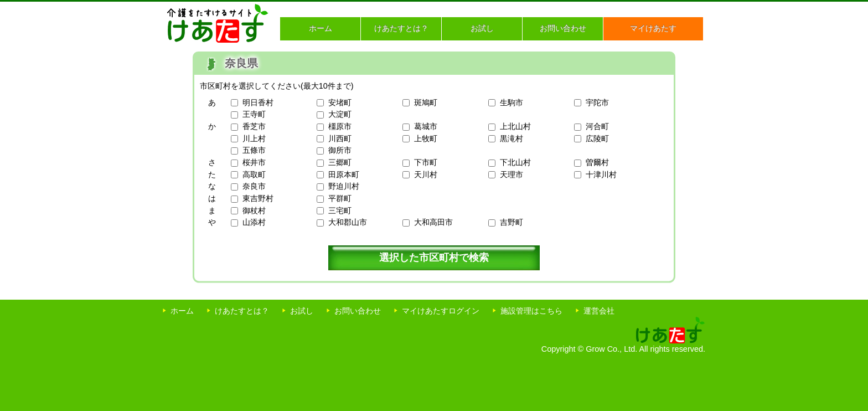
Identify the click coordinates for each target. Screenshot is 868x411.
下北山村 (515, 162)
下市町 (426, 162)
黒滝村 (512, 138)
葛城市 (426, 126)
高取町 (254, 174)
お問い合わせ (563, 28)
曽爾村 (597, 162)
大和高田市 (433, 222)
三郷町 (340, 162)
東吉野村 (258, 198)
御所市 (340, 150)
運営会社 (599, 311)
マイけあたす (653, 28)
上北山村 (515, 126)
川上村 (254, 138)
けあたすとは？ (401, 28)
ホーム (321, 28)
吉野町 (512, 222)
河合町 (597, 126)
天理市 (512, 174)
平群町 (340, 198)
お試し (482, 28)
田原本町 (344, 174)
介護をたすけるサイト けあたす (218, 23)
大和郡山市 (348, 222)
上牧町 (426, 138)
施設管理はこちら (531, 311)
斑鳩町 (426, 102)
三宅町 (340, 210)
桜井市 (254, 162)
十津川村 (601, 174)
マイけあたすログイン (441, 311)
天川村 (426, 174)
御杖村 (254, 210)
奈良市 (254, 186)
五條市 (254, 150)
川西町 (340, 138)
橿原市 (340, 126)
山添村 (254, 222)
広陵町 (597, 138)
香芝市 (254, 126)
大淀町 (340, 114)
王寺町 (254, 114)
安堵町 (340, 102)
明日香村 (258, 102)
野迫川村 (344, 186)
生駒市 (512, 102)
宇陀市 (597, 102)
